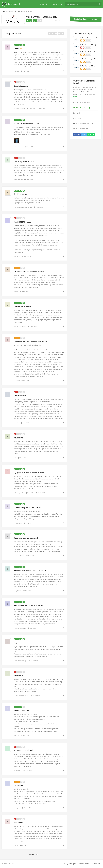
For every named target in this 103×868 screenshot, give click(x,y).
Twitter (84, 135)
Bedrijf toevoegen (70, 864)
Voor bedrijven (57, 4)
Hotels (10, 12)
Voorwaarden (97, 864)
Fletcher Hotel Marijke (90, 45)
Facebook (77, 135)
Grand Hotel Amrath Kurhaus (92, 38)
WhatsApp (91, 135)
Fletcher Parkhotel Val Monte (92, 52)
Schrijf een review (13, 34)
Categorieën (45, 4)
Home (3, 12)
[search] (83, 4)
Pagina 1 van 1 (34, 854)
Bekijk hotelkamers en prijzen (86, 19)
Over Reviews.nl (84, 864)
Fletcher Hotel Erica (89, 66)
